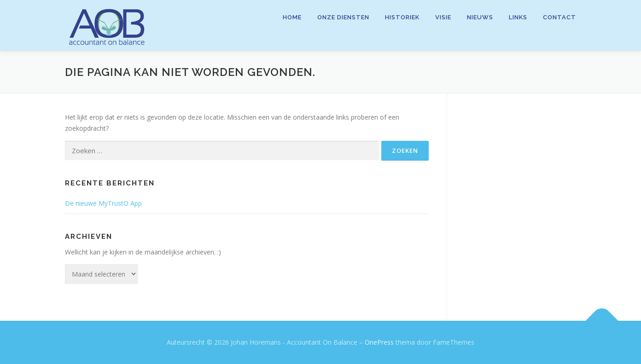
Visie (443, 17)
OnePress (379, 342)
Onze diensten (343, 17)
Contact (559, 17)
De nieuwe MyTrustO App (103, 203)
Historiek (402, 17)
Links (518, 17)
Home (292, 17)
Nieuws (480, 17)
